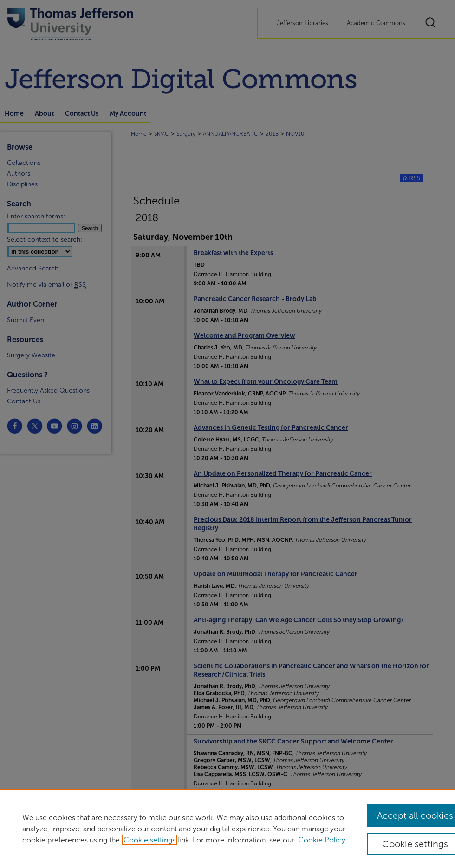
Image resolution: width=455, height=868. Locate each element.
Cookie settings (149, 840)
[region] (227, 829)
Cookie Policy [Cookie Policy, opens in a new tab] (322, 840)
